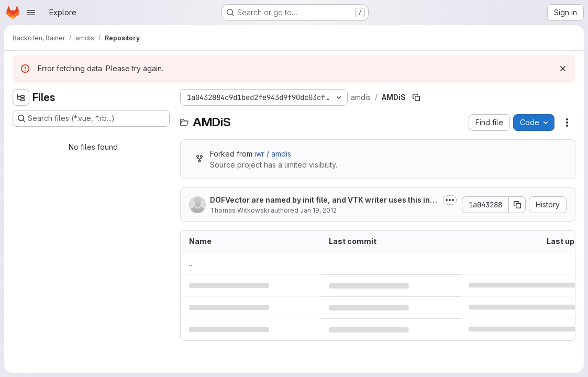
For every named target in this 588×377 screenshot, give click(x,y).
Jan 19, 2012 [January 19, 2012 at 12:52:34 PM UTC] (318, 210)
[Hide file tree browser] (21, 97)
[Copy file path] (416, 97)
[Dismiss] (563, 69)
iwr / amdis (273, 154)
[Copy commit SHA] (517, 205)
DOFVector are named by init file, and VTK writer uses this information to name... (324, 200)
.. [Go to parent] (191, 263)
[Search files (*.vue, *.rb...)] (91, 118)
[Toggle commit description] (450, 200)
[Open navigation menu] (31, 13)
